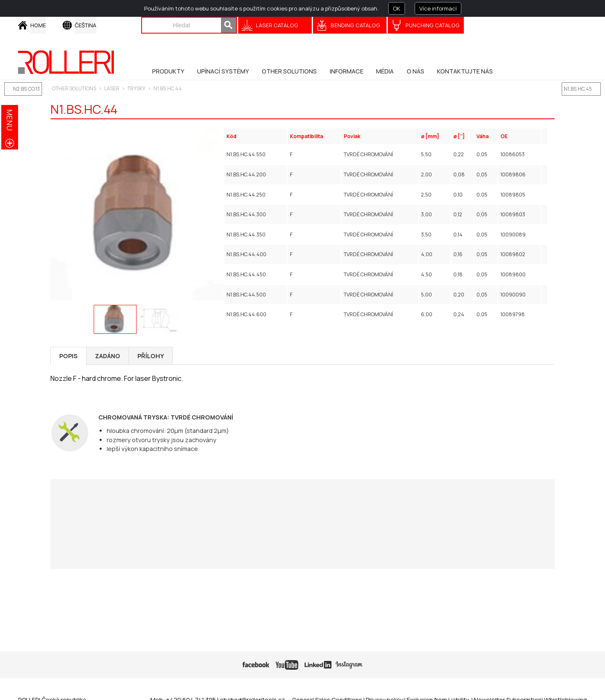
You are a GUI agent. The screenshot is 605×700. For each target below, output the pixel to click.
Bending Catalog (355, 25)
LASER (112, 88)
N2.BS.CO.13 (26, 89)
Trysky (136, 88)
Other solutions (74, 88)
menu (10, 120)
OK (397, 8)
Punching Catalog (433, 25)
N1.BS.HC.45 (578, 89)
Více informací (438, 8)
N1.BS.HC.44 (168, 88)
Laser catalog (277, 25)
